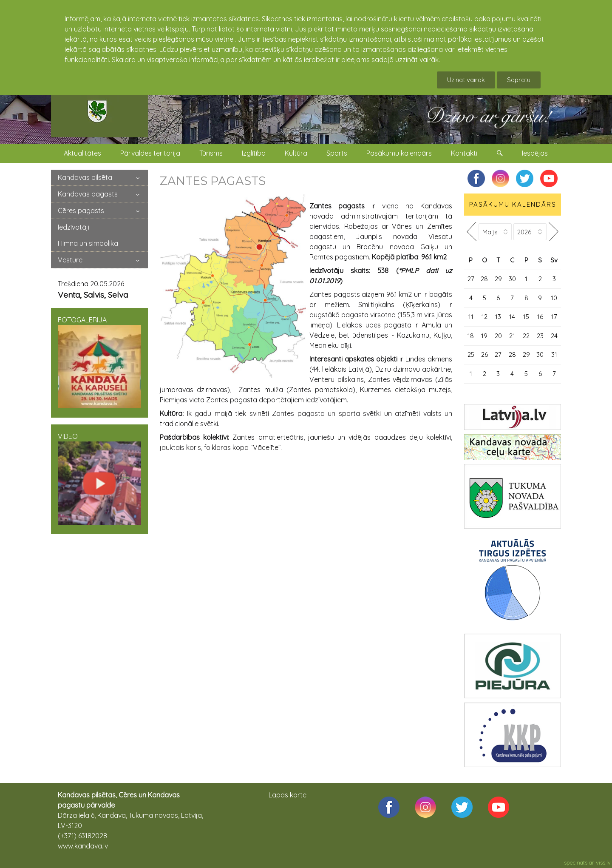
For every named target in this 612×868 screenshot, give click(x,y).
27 (471, 279)
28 (484, 279)
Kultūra (296, 153)
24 (554, 336)
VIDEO (99, 478)
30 (512, 279)
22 (526, 336)
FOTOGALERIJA (99, 362)
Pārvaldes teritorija (150, 153)
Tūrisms (211, 153)
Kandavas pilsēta (85, 177)
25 (471, 354)
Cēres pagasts (81, 211)
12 (484, 317)
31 (554, 354)
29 (498, 279)
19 (484, 336)
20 (498, 336)
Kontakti (464, 153)
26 (484, 354)
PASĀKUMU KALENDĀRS (513, 204)
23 (540, 336)
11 (471, 317)
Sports (337, 153)
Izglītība (254, 153)
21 (512, 336)
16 (540, 317)
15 (526, 317)
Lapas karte (288, 795)
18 (471, 336)
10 (554, 298)
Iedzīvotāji (74, 227)
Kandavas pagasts (88, 194)
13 (498, 317)
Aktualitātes (82, 153)
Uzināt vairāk (466, 80)
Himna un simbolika (88, 243)
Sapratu (519, 80)
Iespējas (535, 153)
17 (554, 317)
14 (512, 317)
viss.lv (603, 862)
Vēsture (70, 260)
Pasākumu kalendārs (399, 153)
